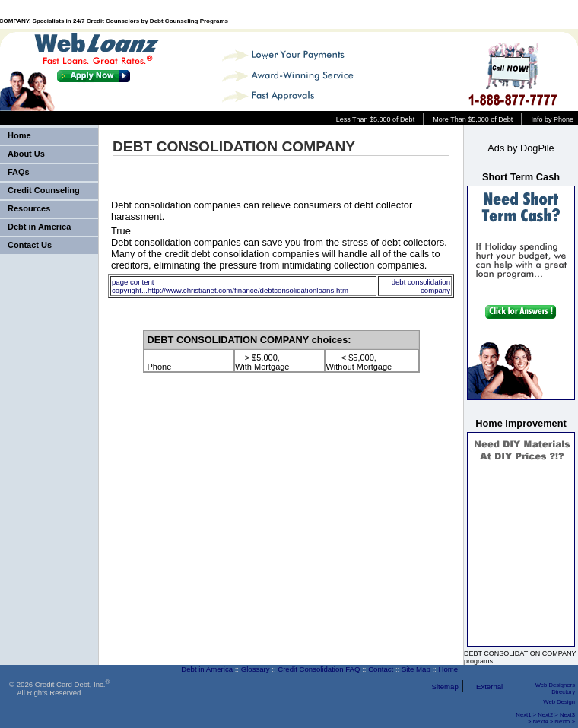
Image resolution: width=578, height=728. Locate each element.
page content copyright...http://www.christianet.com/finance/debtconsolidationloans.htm (230, 286)
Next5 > (565, 722)
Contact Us (30, 245)
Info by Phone (552, 119)
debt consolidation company (421, 286)
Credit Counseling (44, 190)
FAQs (19, 172)
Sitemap (445, 687)
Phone (160, 362)
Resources (29, 208)
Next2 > (548, 715)
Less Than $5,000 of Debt (375, 119)
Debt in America (39, 227)
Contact (381, 669)
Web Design (559, 702)
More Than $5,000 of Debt (473, 119)
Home (19, 135)
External (489, 687)
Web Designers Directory (555, 688)
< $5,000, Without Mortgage (359, 362)
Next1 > (526, 715)
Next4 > (543, 722)
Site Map (416, 669)
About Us (26, 154)
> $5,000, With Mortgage (262, 362)
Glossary (256, 669)
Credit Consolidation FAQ (319, 669)
